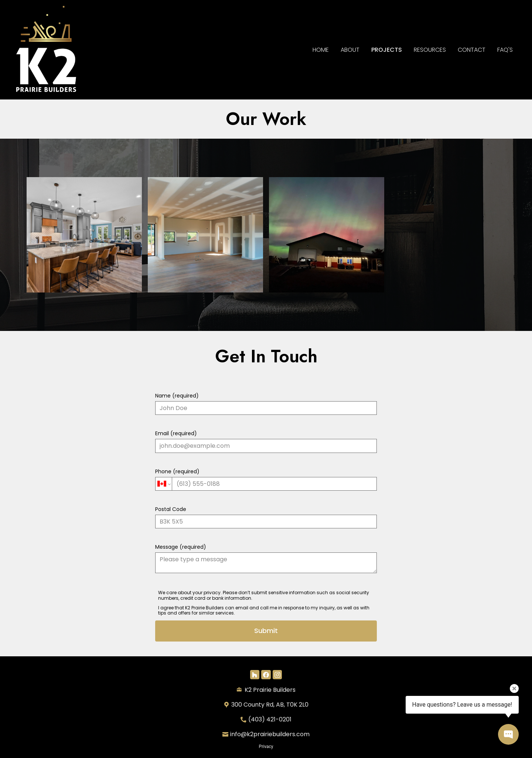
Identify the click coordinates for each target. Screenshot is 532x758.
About (350, 50)
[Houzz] (255, 675)
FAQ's (505, 50)
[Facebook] (266, 675)
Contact (472, 50)
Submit (266, 631)
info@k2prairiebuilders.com (270, 734)
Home (321, 50)
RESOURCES (430, 50)
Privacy (266, 747)
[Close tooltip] (514, 688)
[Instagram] (277, 675)
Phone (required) (266, 479)
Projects (387, 50)
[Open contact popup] (508, 734)
